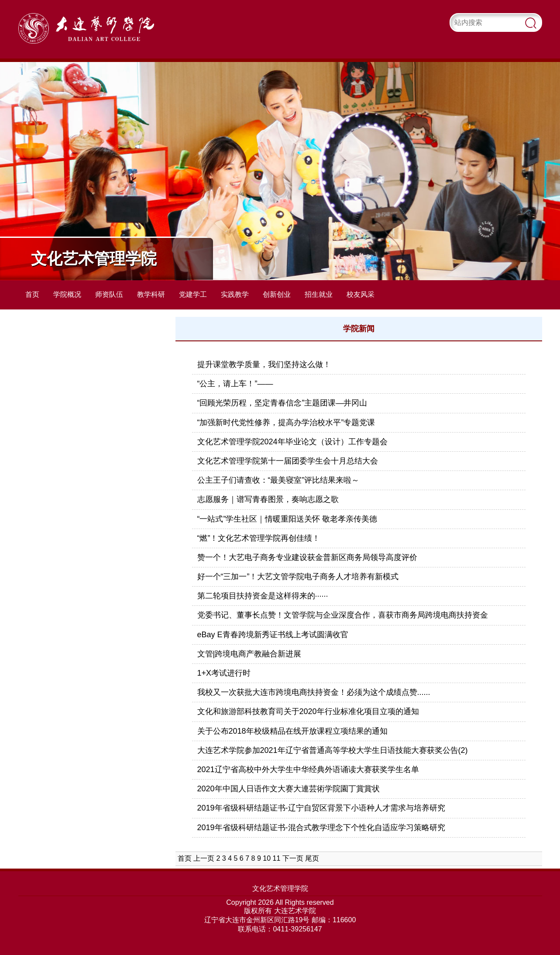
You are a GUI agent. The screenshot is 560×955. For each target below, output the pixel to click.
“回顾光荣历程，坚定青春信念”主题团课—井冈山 (282, 403)
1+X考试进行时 (224, 673)
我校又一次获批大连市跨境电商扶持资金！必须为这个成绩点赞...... (314, 692)
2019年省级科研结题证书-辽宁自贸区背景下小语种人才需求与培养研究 (321, 808)
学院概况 (67, 294)
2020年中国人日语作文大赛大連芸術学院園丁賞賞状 (289, 789)
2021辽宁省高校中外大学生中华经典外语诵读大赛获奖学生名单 (308, 769)
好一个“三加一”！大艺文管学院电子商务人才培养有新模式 (298, 577)
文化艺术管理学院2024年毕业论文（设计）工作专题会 (292, 442)
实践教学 (235, 294)
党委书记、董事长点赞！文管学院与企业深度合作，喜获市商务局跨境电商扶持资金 (343, 615)
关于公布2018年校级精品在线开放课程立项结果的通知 (292, 731)
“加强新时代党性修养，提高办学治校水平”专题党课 (286, 423)
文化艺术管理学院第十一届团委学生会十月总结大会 (288, 461)
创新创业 (277, 294)
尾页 (312, 858)
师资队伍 (109, 294)
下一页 (293, 858)
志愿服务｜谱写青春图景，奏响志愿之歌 (268, 499)
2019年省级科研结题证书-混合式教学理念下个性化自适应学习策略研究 (321, 828)
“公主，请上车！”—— (235, 384)
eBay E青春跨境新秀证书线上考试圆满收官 (273, 635)
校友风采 (361, 294)
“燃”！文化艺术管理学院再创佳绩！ (259, 538)
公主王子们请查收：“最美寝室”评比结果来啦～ (278, 480)
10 (267, 858)
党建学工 (193, 294)
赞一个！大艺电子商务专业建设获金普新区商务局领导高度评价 (307, 557)
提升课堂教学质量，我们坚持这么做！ (264, 364)
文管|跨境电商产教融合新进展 (249, 654)
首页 (32, 294)
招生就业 (319, 294)
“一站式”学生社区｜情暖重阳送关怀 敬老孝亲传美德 (287, 519)
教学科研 (151, 294)
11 (277, 858)
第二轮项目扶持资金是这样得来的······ (263, 596)
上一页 (204, 858)
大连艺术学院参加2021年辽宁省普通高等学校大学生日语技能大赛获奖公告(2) (333, 750)
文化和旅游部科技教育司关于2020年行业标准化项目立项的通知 (308, 711)
